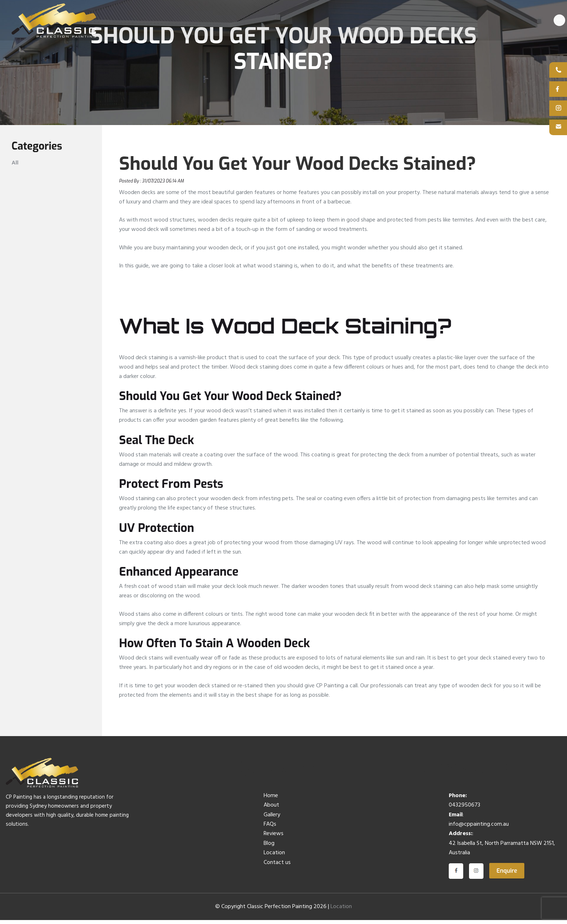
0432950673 (464, 809)
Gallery (272, 818)
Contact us (277, 866)
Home (271, 799)
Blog (269, 847)
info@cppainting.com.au (479, 828)
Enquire (507, 874)
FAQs (270, 828)
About (271, 809)
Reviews (274, 838)
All (15, 167)
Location (274, 857)
